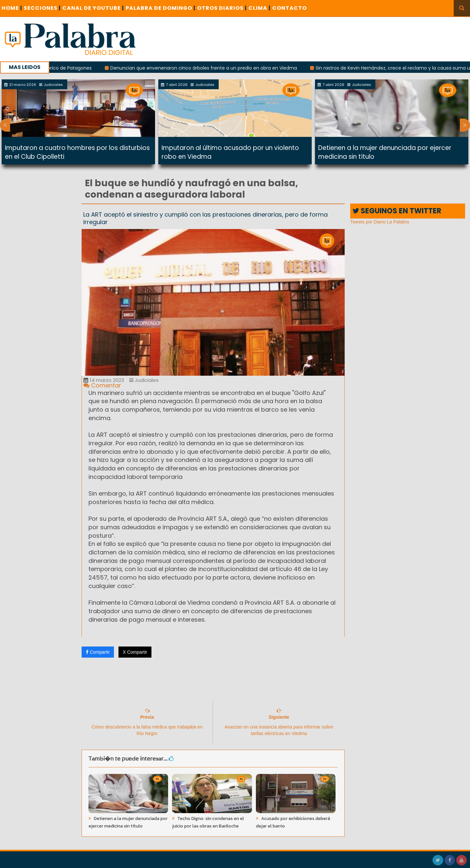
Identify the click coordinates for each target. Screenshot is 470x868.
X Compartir (135, 652)
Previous (5, 125)
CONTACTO (290, 8)
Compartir (98, 652)
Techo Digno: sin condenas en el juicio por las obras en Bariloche (208, 822)
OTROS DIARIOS (222, 8)
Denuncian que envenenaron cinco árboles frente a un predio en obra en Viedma (211, 68)
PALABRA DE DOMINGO (161, 8)
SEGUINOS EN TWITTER (397, 211)
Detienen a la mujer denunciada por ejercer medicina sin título (128, 822)
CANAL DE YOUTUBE (93, 8)
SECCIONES (42, 8)
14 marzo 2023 (104, 380)
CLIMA (259, 8)
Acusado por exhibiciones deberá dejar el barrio (293, 822)
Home (12, 8)
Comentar (102, 385)
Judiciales (144, 380)
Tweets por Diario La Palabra (380, 222)
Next (465, 125)
